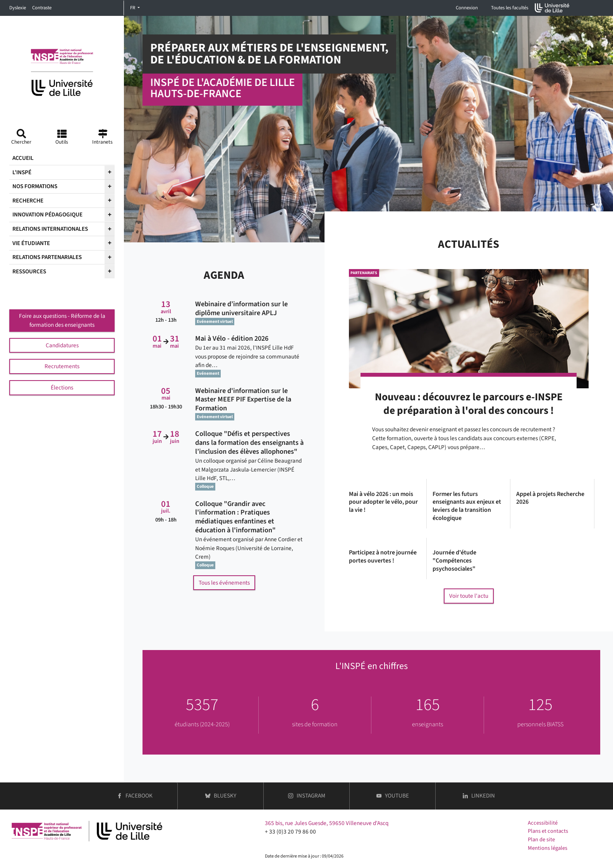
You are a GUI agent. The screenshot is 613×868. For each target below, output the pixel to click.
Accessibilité (543, 823)
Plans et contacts (548, 831)
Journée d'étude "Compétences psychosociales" (454, 561)
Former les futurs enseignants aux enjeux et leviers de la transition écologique (467, 506)
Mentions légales (548, 848)
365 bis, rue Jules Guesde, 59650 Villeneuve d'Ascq (327, 823)
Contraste (42, 8)
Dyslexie (18, 8)
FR (133, 8)
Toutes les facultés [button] (510, 8)
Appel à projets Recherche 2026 (550, 498)
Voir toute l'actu (469, 596)
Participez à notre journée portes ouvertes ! (383, 557)
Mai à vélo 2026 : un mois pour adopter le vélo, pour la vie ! (383, 502)
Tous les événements (224, 583)
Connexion (467, 8)
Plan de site (541, 840)
